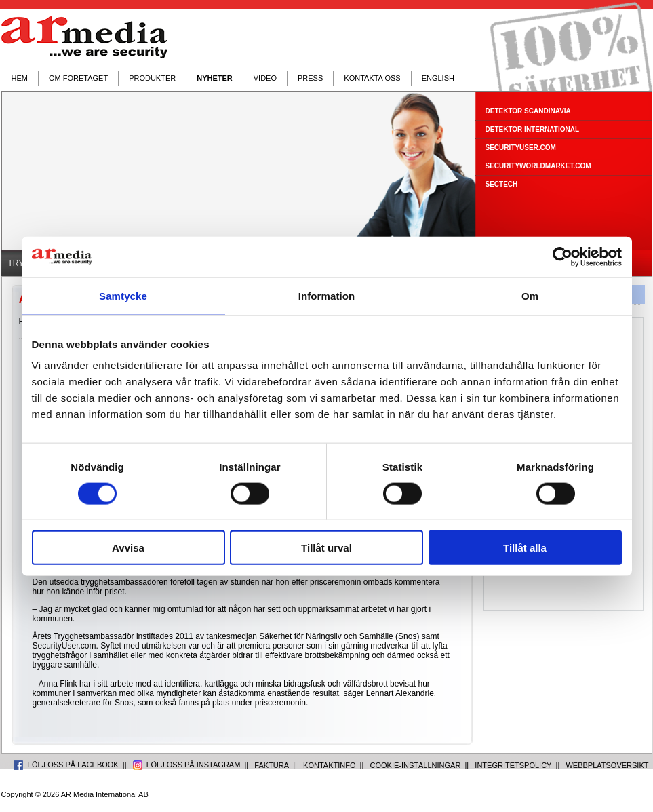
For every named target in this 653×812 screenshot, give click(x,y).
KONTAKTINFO (329, 765)
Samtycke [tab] (123, 295)
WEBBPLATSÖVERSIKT (607, 765)
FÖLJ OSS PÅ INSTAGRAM (187, 765)
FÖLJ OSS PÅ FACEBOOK (66, 765)
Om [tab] (530, 295)
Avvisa (128, 548)
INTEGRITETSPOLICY (513, 765)
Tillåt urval (326, 548)
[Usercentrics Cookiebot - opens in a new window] (562, 256)
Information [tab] (327, 295)
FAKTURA (272, 765)
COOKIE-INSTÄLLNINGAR (416, 765)
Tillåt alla (525, 548)
